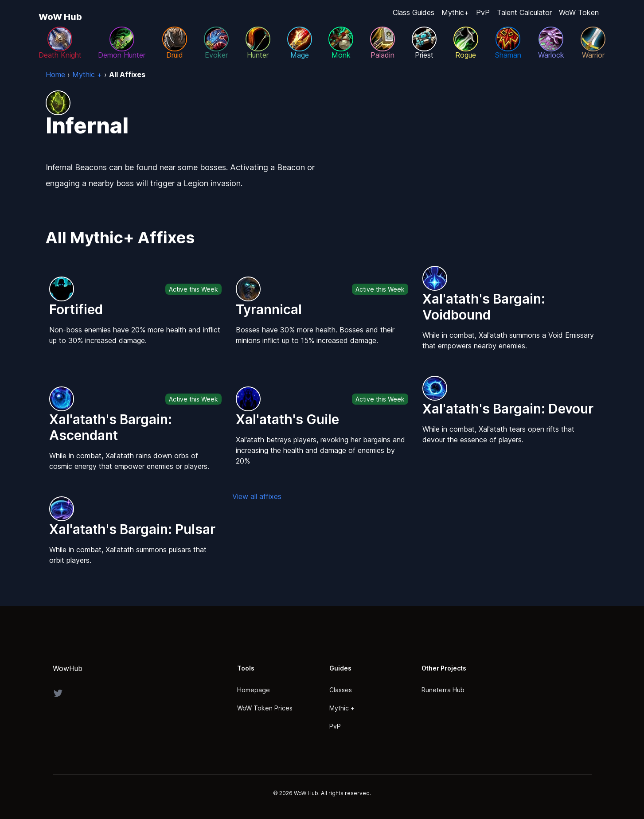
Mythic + (342, 708)
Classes (341, 690)
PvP (483, 12)
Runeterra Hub (443, 690)
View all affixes (257, 496)
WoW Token (579, 12)
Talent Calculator (524, 12)
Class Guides (414, 12)
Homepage (254, 690)
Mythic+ (455, 12)
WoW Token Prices (265, 708)
